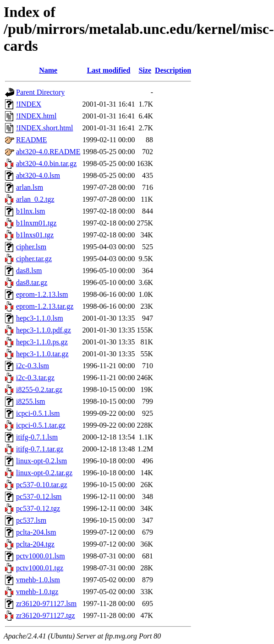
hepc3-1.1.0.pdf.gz (44, 330)
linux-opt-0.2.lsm (41, 461)
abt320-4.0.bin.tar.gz (46, 164)
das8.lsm (29, 271)
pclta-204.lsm (36, 532)
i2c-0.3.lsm (33, 366)
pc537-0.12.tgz (38, 508)
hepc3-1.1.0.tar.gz (42, 354)
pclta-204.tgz (35, 544)
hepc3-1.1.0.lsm (40, 318)
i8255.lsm (31, 401)
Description (173, 70)
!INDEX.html (36, 116)
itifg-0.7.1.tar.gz (40, 449)
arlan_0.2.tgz (35, 199)
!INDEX (29, 104)
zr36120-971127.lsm (46, 604)
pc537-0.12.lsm (39, 496)
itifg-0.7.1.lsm (37, 437)
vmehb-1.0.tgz (37, 592)
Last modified (109, 70)
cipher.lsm (31, 247)
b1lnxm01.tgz (36, 223)
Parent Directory (40, 92)
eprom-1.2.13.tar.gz (45, 306)
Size (145, 70)
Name (48, 70)
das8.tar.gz (32, 282)
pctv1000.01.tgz (40, 568)
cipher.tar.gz (34, 259)
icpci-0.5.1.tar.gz (41, 425)
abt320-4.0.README (48, 152)
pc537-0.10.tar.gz (42, 485)
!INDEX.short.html (44, 128)
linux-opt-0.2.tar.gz (44, 473)
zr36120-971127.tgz (46, 615)
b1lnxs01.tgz (35, 235)
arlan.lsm (30, 187)
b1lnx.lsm (31, 211)
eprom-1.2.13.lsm (42, 294)
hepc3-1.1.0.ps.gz (42, 342)
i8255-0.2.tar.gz (39, 389)
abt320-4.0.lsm (38, 175)
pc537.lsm (31, 520)
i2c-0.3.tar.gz (35, 378)
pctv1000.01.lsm (41, 556)
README (32, 140)
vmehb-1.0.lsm (38, 580)
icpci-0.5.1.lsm (38, 413)
